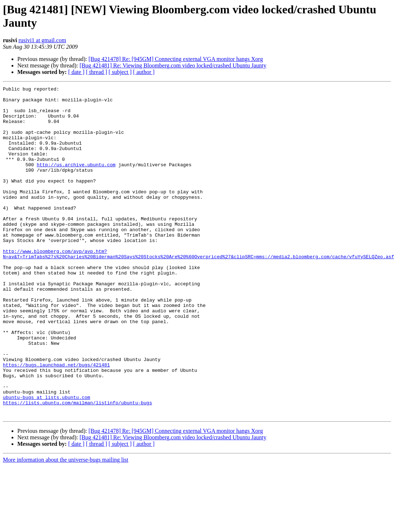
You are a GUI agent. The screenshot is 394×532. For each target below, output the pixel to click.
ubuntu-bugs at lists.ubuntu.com (47, 460)
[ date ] (76, 72)
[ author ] (144, 72)
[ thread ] (97, 72)
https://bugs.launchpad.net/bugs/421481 (56, 421)
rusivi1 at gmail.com (42, 40)
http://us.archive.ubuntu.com (76, 181)
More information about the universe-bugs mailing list (66, 526)
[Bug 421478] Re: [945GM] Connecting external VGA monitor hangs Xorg (176, 59)
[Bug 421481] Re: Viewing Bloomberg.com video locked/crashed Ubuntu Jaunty (173, 65)
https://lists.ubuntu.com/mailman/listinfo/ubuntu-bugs (77, 466)
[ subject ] (120, 72)
